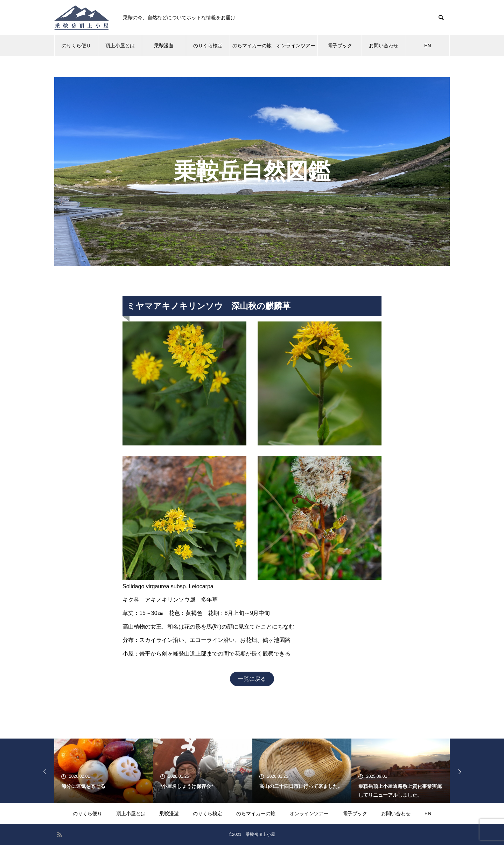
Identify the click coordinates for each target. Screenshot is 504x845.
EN (428, 46)
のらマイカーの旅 (252, 46)
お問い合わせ (384, 46)
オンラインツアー (296, 46)
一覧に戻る (252, 679)
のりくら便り (76, 46)
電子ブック (340, 46)
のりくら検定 (208, 46)
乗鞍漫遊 (164, 46)
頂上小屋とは (120, 46)
